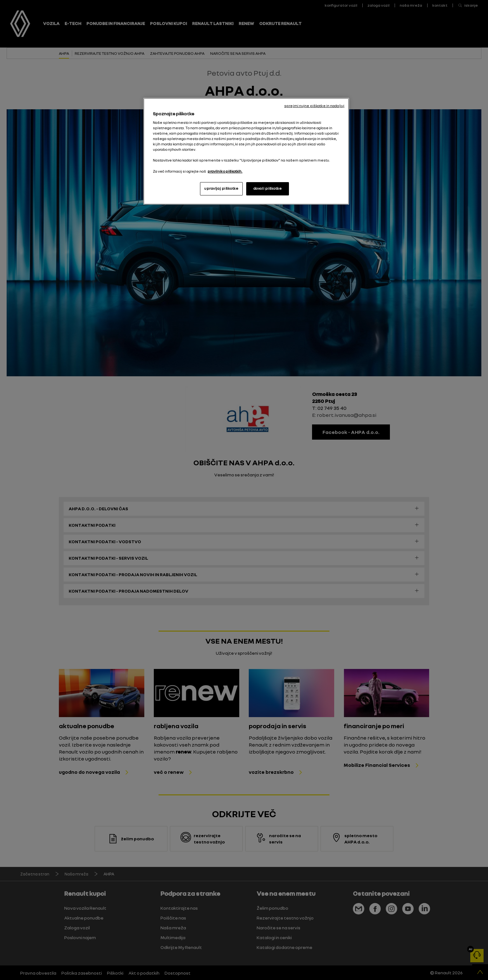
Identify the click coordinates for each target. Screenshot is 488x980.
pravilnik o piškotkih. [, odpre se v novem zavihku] (225, 171)
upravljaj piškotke (221, 188)
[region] (246, 151)
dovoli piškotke (268, 188)
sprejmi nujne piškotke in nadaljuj (314, 106)
